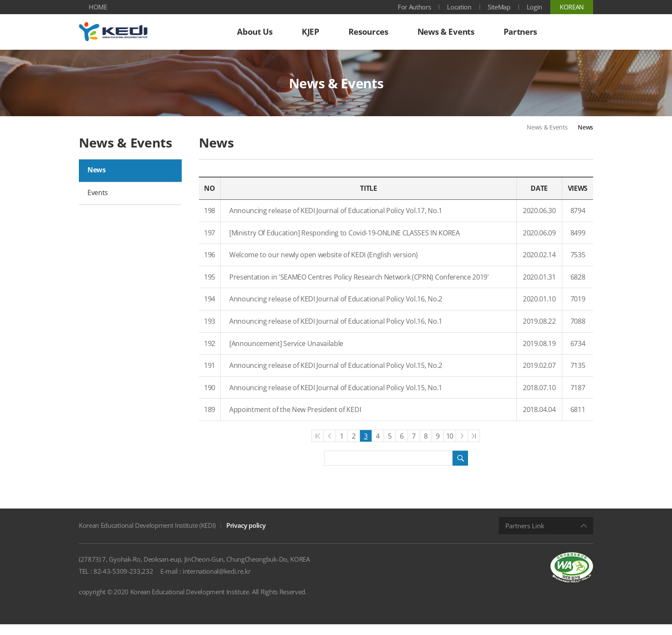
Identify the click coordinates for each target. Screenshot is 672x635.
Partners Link (525, 536)
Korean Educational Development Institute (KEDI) (147, 536)
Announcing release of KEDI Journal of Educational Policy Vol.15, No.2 (336, 376)
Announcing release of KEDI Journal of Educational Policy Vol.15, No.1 (336, 398)
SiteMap (499, 7)
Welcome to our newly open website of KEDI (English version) (324, 265)
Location (459, 7)
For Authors (414, 7)
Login (534, 7)
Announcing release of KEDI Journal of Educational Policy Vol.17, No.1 (336, 221)
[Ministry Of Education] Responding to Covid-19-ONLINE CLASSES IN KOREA (345, 243)
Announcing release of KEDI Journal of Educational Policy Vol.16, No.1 (336, 332)
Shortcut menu (0, 0)
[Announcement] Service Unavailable (286, 354)
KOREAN (572, 7)
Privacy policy (246, 536)
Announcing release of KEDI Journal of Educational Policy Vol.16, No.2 (336, 310)
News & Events (547, 138)
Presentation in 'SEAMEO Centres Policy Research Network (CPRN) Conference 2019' (359, 287)
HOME (98, 7)
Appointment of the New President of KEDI (295, 420)
